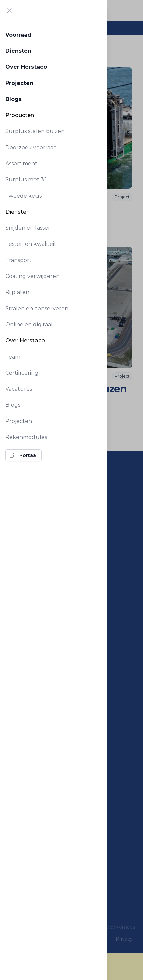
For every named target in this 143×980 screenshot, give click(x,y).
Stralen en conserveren (37, 308)
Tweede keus (23, 196)
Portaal (23, 455)
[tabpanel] (54, 243)
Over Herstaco (26, 67)
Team (13, 357)
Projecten (19, 83)
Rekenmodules (26, 437)
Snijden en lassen (28, 228)
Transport (19, 260)
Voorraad (18, 35)
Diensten (18, 51)
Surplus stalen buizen (35, 131)
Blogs (14, 99)
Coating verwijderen (32, 276)
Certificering (22, 373)
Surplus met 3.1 (26, 180)
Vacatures (19, 389)
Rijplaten (17, 292)
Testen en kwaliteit (31, 244)
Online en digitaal (29, 324)
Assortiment (21, 164)
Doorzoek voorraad (31, 147)
